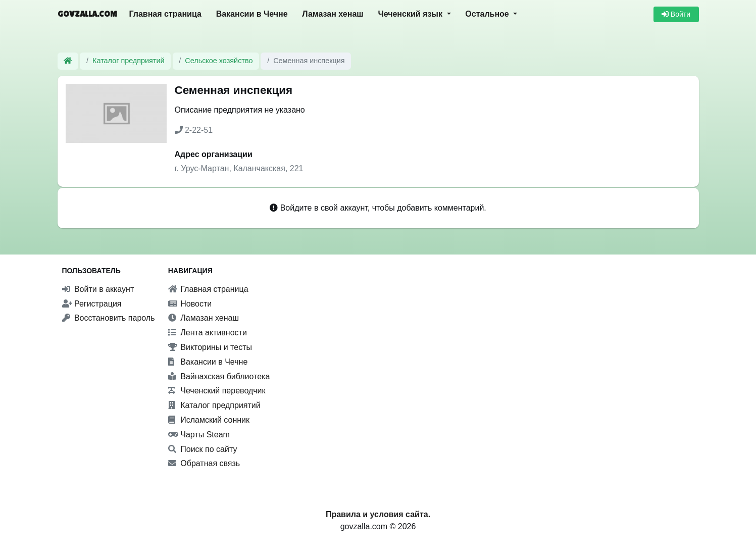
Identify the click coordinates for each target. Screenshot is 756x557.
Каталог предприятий (129, 61)
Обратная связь (204, 463)
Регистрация (92, 304)
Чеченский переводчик (217, 391)
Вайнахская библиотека (219, 376)
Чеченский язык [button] (411, 14)
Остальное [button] (488, 14)
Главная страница (165, 14)
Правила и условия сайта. (378, 514)
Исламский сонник (209, 420)
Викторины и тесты (210, 347)
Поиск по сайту (203, 449)
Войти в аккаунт (98, 289)
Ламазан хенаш (333, 14)
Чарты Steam (199, 435)
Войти (676, 14)
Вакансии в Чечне (252, 14)
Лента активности (208, 333)
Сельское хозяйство (219, 61)
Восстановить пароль (109, 318)
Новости (190, 304)
